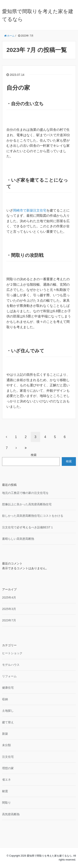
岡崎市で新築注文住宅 (30, 210)
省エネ (6, 780)
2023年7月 (9, 620)
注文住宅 (8, 757)
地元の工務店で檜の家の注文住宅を (25, 493)
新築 (5, 734)
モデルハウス (11, 665)
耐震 (5, 791)
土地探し (8, 711)
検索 (34, 455)
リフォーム (9, 676)
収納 (5, 699)
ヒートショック (12, 653)
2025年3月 (9, 609)
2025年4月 (9, 597)
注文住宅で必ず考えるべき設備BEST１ (28, 527)
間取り (6, 803)
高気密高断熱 (11, 814)
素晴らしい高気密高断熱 (18, 539)
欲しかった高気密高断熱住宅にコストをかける (33, 516)
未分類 (6, 745)
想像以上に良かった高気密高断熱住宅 (27, 504)
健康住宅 (8, 688)
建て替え (8, 722)
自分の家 (18, 88)
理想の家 (8, 768)
